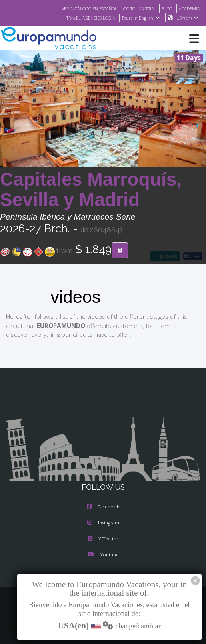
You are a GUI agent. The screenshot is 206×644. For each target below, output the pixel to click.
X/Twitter (103, 539)
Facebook (103, 507)
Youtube (103, 555)
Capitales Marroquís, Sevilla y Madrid (91, 190)
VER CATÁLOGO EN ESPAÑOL (79, 8)
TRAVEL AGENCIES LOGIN (87, 18)
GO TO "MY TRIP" (135, 8)
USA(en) (187, 18)
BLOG (165, 8)
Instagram (103, 523)
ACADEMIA (189, 8)
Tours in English (140, 18)
